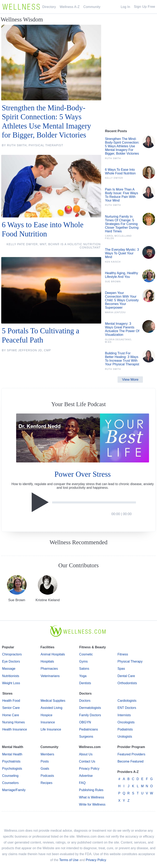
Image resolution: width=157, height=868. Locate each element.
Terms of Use (69, 860)
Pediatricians (89, 729)
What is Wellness (92, 797)
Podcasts (47, 776)
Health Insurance (15, 729)
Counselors (10, 783)
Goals (45, 769)
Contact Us (87, 761)
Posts (45, 761)
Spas (121, 669)
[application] (82, 502)
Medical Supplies (53, 701)
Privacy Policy (89, 769)
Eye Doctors (11, 661)
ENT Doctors (127, 708)
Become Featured (131, 761)
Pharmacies (49, 669)
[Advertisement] (130, 108)
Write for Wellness (92, 804)
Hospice (46, 715)
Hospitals (47, 661)
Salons (84, 669)
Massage (9, 669)
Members (47, 754)
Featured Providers (131, 754)
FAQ (82, 783)
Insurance (48, 722)
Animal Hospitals (53, 654)
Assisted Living (51, 708)
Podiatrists (125, 729)
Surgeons (86, 737)
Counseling (10, 776)
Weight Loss (11, 683)
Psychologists (12, 769)
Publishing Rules (91, 790)
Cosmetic (86, 654)
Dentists (85, 683)
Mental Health (12, 754)
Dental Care (126, 676)
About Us (86, 754)
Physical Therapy (130, 661)
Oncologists (126, 722)
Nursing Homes (13, 722)
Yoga (83, 676)
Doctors (85, 701)
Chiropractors (12, 654)
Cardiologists (127, 701)
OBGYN (85, 722)
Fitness (123, 654)
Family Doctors (90, 715)
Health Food (11, 701)
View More (130, 380)
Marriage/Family (14, 790)
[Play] (41, 502)
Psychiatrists (11, 761)
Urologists (125, 737)
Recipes (46, 783)
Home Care (11, 715)
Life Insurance (51, 729)
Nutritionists (11, 676)
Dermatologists (90, 708)
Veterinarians (50, 676)
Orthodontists (127, 683)
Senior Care (11, 708)
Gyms (83, 661)
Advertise (86, 776)
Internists (124, 715)
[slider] (94, 502)
